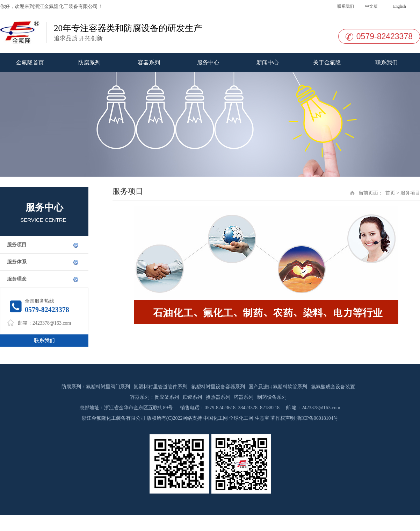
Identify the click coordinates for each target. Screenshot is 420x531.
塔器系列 (244, 397)
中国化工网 (216, 418)
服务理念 (17, 279)
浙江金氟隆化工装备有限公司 (66, 6)
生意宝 (262, 418)
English (399, 6)
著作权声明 (283, 418)
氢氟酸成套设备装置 (333, 387)
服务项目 (17, 245)
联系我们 (345, 6)
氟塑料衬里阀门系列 (108, 387)
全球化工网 (241, 418)
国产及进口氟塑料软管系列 (278, 387)
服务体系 (17, 262)
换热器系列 (218, 397)
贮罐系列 (192, 397)
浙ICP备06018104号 (317, 418)
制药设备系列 (272, 397)
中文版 (371, 6)
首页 (390, 193)
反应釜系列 (167, 397)
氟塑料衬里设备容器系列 (218, 387)
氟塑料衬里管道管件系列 (160, 387)
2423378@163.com (52, 323)
